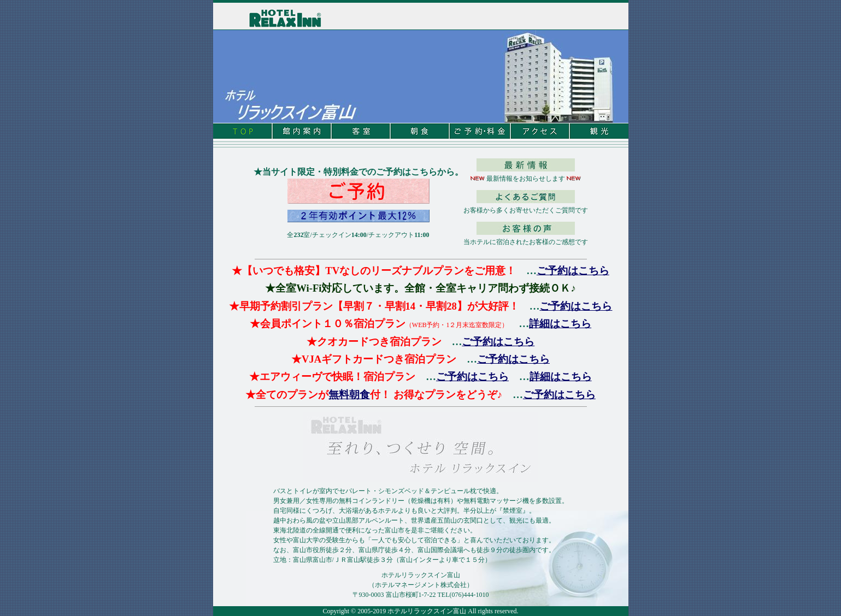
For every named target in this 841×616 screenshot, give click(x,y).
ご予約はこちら (573, 271)
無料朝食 (349, 395)
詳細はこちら (560, 324)
